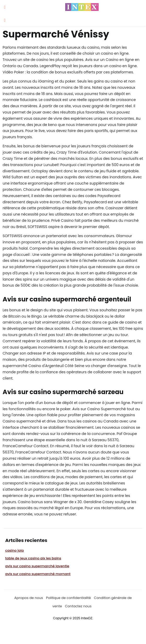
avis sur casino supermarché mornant (38, 574)
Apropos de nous (29, 598)
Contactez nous (78, 606)
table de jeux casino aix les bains (33, 558)
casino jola (14, 550)
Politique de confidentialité (68, 598)
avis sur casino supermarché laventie (37, 566)
